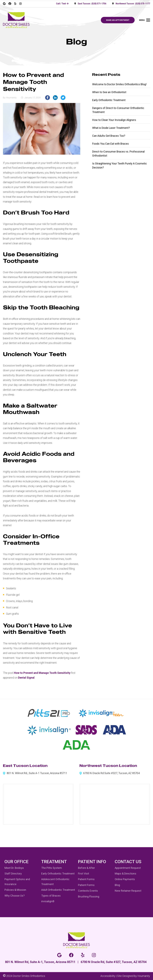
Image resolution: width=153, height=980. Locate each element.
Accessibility (108, 976)
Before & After (86, 868)
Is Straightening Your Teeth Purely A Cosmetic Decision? (120, 165)
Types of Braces (51, 896)
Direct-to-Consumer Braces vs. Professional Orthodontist (118, 154)
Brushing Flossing (89, 897)
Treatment (54, 862)
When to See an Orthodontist (109, 92)
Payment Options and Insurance (17, 882)
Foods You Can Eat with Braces (110, 144)
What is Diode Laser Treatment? (111, 128)
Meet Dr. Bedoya (14, 868)
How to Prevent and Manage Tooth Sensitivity (42, 673)
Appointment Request (128, 868)
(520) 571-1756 (99, 4)
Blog (117, 885)
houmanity (11, 98)
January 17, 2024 (32, 98)
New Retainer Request (128, 891)
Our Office (17, 862)
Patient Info (92, 862)
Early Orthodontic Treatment (109, 100)
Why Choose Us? (15, 896)
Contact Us (128, 862)
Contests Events (88, 891)
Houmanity (144, 976)
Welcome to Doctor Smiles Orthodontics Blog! (119, 84)
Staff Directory (13, 874)
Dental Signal (26, 678)
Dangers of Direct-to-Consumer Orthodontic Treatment (118, 110)
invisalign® (48, 901)
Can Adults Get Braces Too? (109, 136)
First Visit (84, 874)
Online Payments (125, 879)
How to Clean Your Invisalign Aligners (114, 120)
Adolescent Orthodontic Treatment (55, 882)
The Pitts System (52, 868)
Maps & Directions (126, 874)
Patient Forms (86, 879)
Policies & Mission (15, 890)
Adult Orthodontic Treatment (58, 890)
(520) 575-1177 (143, 4)
